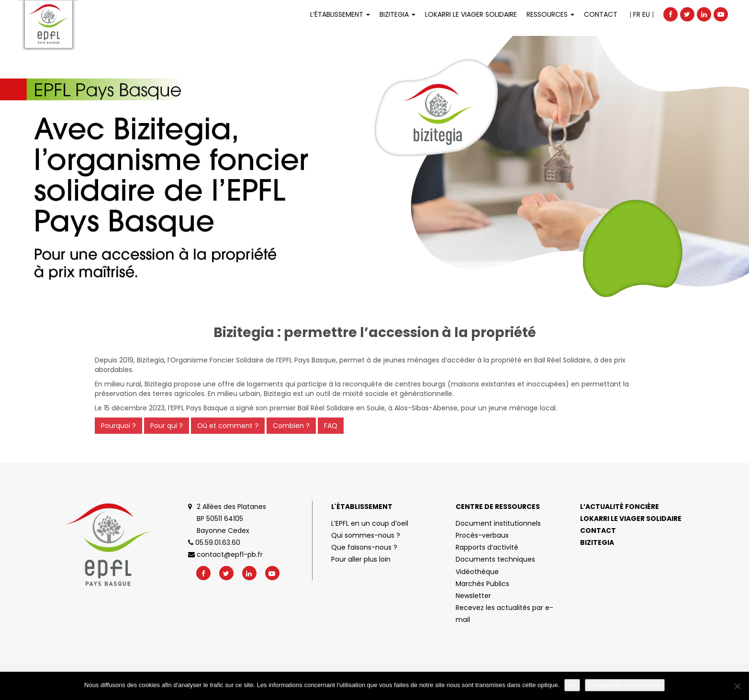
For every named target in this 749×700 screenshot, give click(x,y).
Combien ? (291, 426)
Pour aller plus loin (361, 559)
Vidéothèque (477, 572)
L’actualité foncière (620, 507)
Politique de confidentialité (625, 685)
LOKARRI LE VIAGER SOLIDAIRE (471, 14)
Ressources (550, 14)
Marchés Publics (482, 584)
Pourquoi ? (118, 426)
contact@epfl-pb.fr (225, 554)
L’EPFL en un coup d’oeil (370, 523)
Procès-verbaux (482, 535)
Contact (601, 14)
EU (646, 14)
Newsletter (473, 596)
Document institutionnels (498, 523)
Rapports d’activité (487, 547)
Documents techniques (495, 559)
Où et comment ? (228, 426)
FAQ (331, 426)
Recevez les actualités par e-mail (504, 614)
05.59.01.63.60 (214, 542)
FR (637, 14)
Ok (572, 685)
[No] (737, 686)
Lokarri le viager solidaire (631, 519)
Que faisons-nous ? (364, 547)
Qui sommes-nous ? (366, 535)
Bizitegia (397, 14)
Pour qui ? (167, 426)
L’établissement (340, 14)
